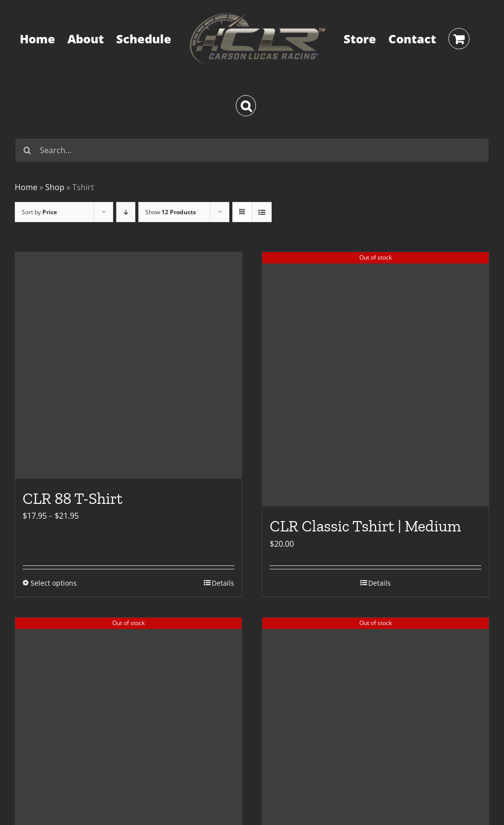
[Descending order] (126, 212)
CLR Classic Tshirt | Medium (365, 526)
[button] (246, 106)
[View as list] (262, 212)
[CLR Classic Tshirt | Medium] (376, 379)
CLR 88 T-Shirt (73, 498)
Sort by (39, 212)
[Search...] (252, 150)
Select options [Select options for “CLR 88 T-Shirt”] (54, 583)
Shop (55, 187)
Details (223, 583)
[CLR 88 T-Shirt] (128, 365)
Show (171, 212)
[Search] (27, 150)
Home (26, 187)
